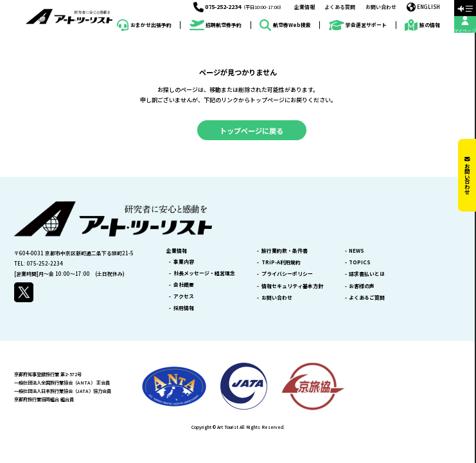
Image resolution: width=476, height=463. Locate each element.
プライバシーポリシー (287, 274)
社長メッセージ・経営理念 (204, 273)
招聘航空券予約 (216, 25)
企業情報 (304, 7)
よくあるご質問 (367, 298)
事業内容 (184, 262)
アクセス (184, 296)
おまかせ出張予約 (144, 25)
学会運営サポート (358, 25)
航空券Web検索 (285, 25)
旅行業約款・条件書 (285, 251)
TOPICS (360, 262)
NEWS (357, 251)
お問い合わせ (381, 7)
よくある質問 (340, 7)
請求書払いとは (367, 274)
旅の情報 (422, 25)
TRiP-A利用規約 (281, 262)
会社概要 (184, 285)
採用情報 (184, 308)
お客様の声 (362, 286)
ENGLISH (423, 7)
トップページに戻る (251, 131)
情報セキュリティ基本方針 (292, 286)
